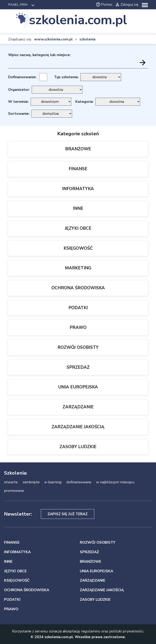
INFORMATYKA (78, 189)
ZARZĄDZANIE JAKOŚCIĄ (78, 427)
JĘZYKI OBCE (78, 228)
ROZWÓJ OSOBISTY (78, 347)
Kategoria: (84, 102)
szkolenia (87, 39)
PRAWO (78, 327)
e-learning (53, 482)
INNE (78, 208)
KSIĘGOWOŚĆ (78, 248)
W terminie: (18, 102)
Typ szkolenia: (66, 77)
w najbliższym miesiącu (115, 482)
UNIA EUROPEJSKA (78, 387)
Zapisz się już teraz (68, 514)
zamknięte (31, 482)
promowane (14, 491)
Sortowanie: (19, 114)
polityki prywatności (126, 631)
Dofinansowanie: (22, 77)
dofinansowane (79, 482)
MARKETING (78, 268)
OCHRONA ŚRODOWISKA (78, 288)
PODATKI (78, 308)
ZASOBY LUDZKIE (78, 447)
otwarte (11, 482)
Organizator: (19, 90)
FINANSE (78, 169)
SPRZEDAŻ (78, 367)
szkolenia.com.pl (78, 20)
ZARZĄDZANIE (78, 407)
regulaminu (91, 631)
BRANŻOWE (78, 149)
